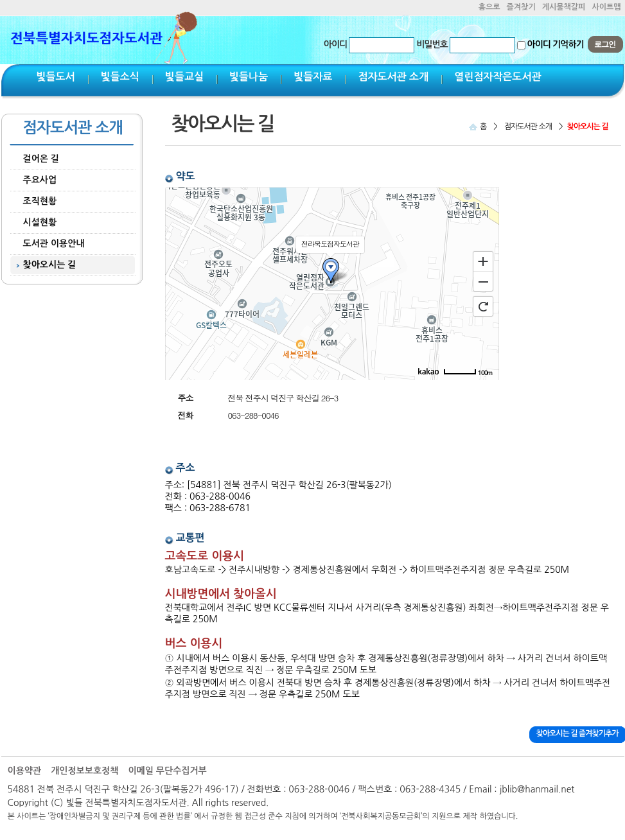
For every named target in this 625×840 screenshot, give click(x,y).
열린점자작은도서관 (497, 77)
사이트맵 (606, 7)
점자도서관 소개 (393, 77)
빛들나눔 (249, 77)
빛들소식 (120, 77)
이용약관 (25, 771)
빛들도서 (56, 77)
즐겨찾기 (521, 7)
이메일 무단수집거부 (167, 771)
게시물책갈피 (564, 7)
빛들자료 (313, 77)
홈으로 (489, 7)
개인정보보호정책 (84, 771)
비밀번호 (432, 44)
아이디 (335, 44)
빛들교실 (184, 77)
